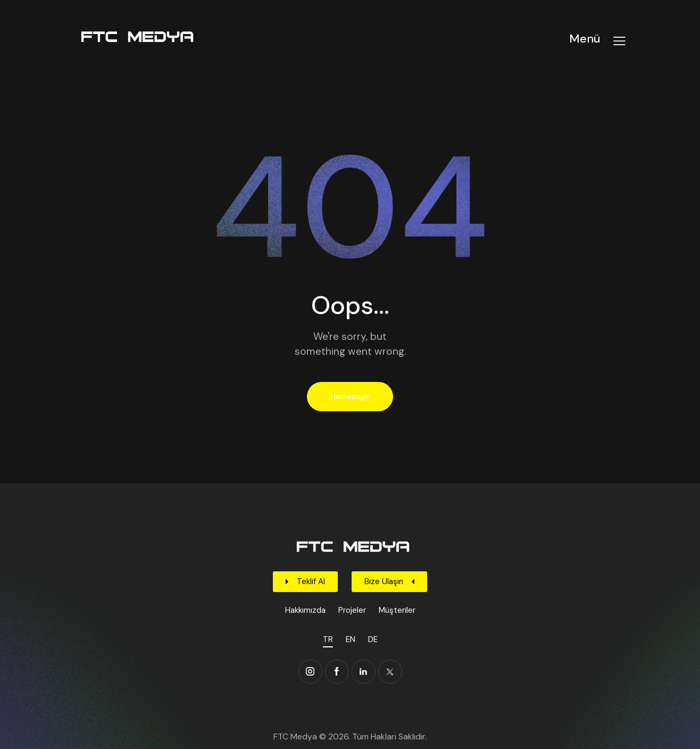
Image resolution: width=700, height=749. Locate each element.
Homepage (350, 396)
